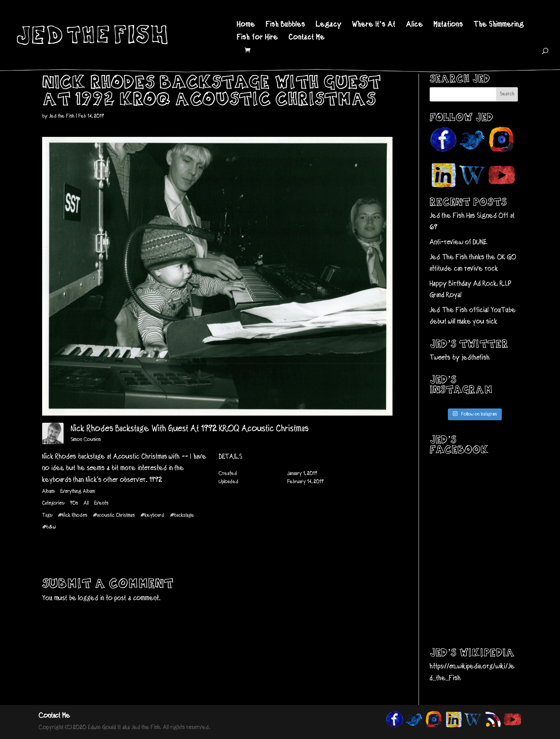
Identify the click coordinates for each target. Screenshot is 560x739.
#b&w (49, 527)
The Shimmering (499, 26)
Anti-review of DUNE (459, 242)
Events (101, 503)
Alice (414, 26)
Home (246, 26)
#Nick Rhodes (72, 515)
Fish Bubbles (285, 26)
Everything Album (77, 492)
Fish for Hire (257, 38)
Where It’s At (374, 26)
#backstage (182, 515)
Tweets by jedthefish (460, 358)
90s (74, 503)
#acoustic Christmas (114, 515)
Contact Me (307, 38)
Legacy (329, 26)
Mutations (448, 26)
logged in (91, 598)
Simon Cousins (86, 440)
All (86, 503)
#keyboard (152, 515)
